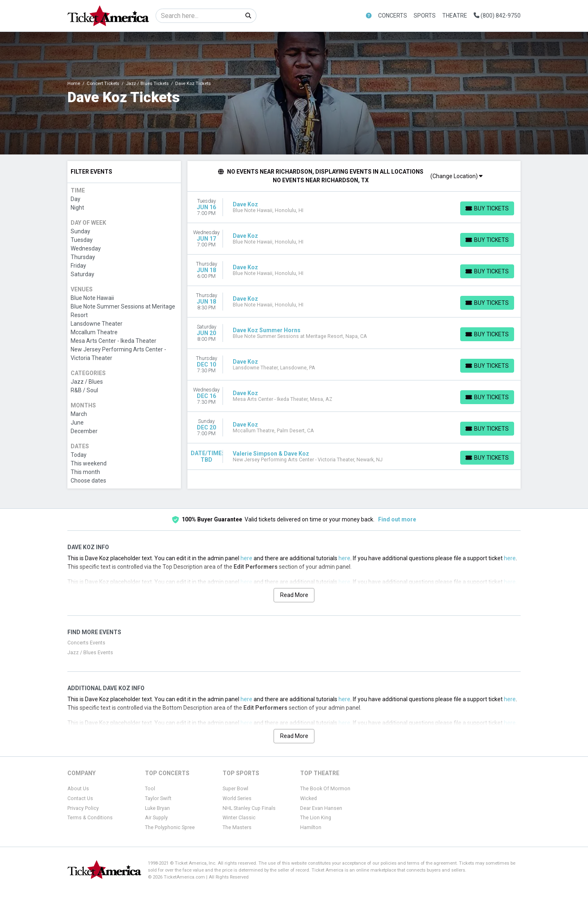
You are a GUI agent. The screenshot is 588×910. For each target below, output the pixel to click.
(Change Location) (457, 176)
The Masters (237, 827)
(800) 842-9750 (497, 16)
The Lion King (316, 818)
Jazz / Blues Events (90, 653)
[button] (369, 16)
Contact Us (80, 798)
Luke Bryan (157, 808)
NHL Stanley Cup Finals (249, 808)
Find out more (397, 519)
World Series (237, 798)
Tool (150, 789)
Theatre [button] (455, 16)
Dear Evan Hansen (321, 808)
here (246, 558)
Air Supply (156, 818)
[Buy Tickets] (487, 208)
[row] (354, 207)
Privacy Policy (83, 808)
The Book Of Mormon (325, 789)
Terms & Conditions (90, 818)
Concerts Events (86, 643)
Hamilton (311, 827)
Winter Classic (239, 818)
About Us (78, 789)
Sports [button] (425, 16)
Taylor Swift (158, 798)
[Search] (198, 16)
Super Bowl (235, 789)
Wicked (308, 798)
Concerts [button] (393, 16)
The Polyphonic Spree (170, 827)
